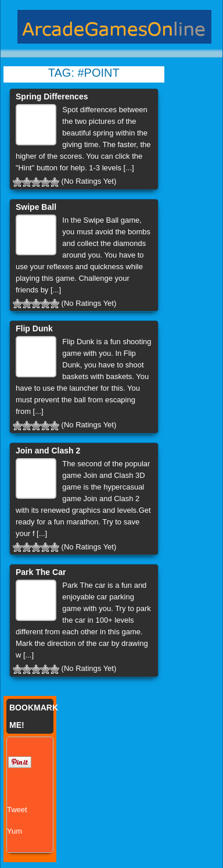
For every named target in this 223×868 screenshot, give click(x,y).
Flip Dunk (34, 328)
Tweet (17, 810)
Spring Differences (52, 97)
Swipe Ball (36, 207)
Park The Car (41, 572)
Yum (15, 831)
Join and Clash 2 (48, 451)
